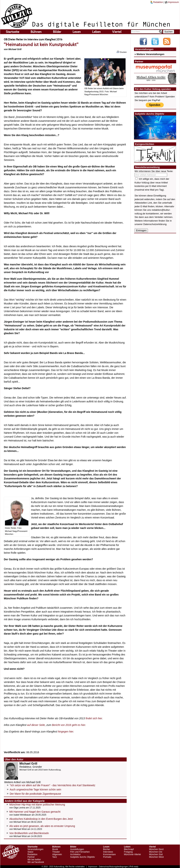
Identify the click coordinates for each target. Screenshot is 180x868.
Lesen (77, 32)
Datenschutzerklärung (155, 224)
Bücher (106, 849)
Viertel (117, 32)
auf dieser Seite (36, 725)
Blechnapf (129, 849)
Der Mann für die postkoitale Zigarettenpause (35, 794)
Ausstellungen (77, 849)
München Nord (156, 849)
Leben (97, 32)
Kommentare (109, 854)
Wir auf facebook (36, 862)
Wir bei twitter (34, 860)
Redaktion (157, 2)
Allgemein (57, 854)
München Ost (156, 852)
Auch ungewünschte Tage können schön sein (35, 790)
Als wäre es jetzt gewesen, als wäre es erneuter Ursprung (42, 826)
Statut (30, 852)
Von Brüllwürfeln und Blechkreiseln (29, 833)
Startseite (13, 32)
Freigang (128, 852)
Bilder (57, 32)
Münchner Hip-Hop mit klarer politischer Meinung (37, 805)
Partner (31, 857)
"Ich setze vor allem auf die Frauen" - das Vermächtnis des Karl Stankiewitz (53, 785)
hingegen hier (65, 732)
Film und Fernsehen (80, 852)
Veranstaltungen (35, 849)
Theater (56, 852)
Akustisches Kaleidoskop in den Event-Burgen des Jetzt (41, 819)
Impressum (172, 2)
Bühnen (36, 32)
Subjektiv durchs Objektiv (83, 857)
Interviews (108, 852)
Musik (55, 849)
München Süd (156, 854)
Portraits (107, 857)
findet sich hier (94, 718)
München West (156, 857)
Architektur (75, 854)
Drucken (122, 52)
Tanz (55, 857)
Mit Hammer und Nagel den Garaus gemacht (35, 812)
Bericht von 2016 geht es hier (69, 725)
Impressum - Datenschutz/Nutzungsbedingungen (108, 867)
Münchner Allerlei (132, 854)
